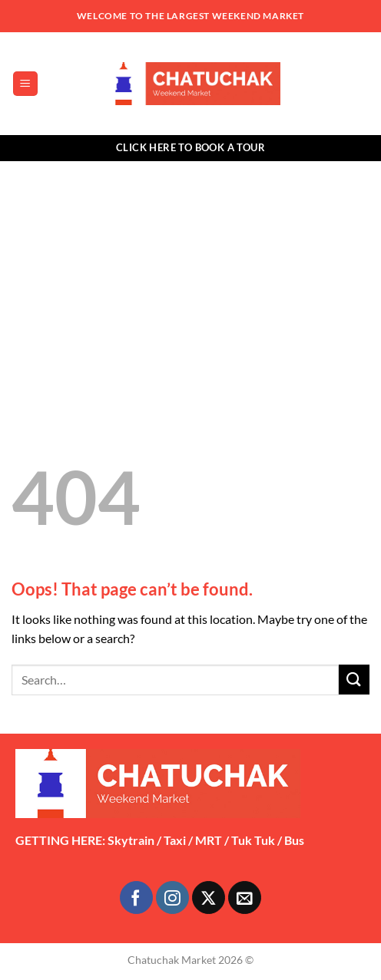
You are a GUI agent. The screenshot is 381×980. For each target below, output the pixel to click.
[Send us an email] (245, 898)
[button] (25, 84)
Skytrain (131, 840)
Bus (294, 840)
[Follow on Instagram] (172, 898)
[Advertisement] (190, 276)
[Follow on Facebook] (136, 898)
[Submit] (354, 680)
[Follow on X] (209, 898)
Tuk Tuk (253, 840)
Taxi (175, 840)
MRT (209, 840)
